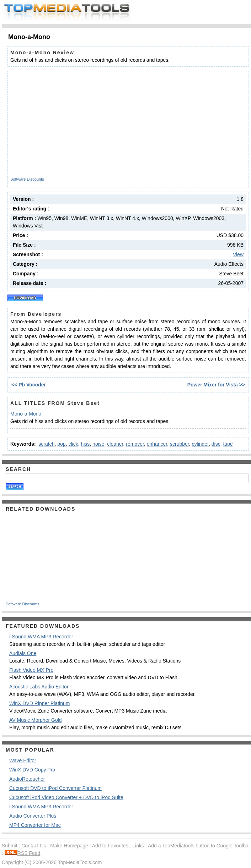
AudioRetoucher (27, 779)
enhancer (157, 444)
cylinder (200, 444)
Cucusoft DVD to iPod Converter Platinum (55, 788)
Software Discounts (27, 179)
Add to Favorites (110, 846)
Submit (10, 846)
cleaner (115, 444)
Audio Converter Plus (33, 816)
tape (228, 444)
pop (61, 444)
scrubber (180, 444)
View (238, 254)
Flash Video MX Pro (31, 670)
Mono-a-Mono (26, 414)
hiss (85, 444)
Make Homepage (69, 846)
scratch (46, 444)
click (73, 444)
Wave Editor (23, 760)
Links (138, 846)
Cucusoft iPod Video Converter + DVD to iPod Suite (66, 797)
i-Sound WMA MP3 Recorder (41, 637)
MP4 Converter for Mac (35, 825)
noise (98, 444)
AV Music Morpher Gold (36, 720)
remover (135, 444)
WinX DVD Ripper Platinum (39, 703)
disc (216, 444)
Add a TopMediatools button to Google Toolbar (199, 846)
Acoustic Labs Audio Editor (39, 687)
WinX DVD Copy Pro (32, 770)
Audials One (23, 653)
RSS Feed (23, 853)
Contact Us (34, 846)
